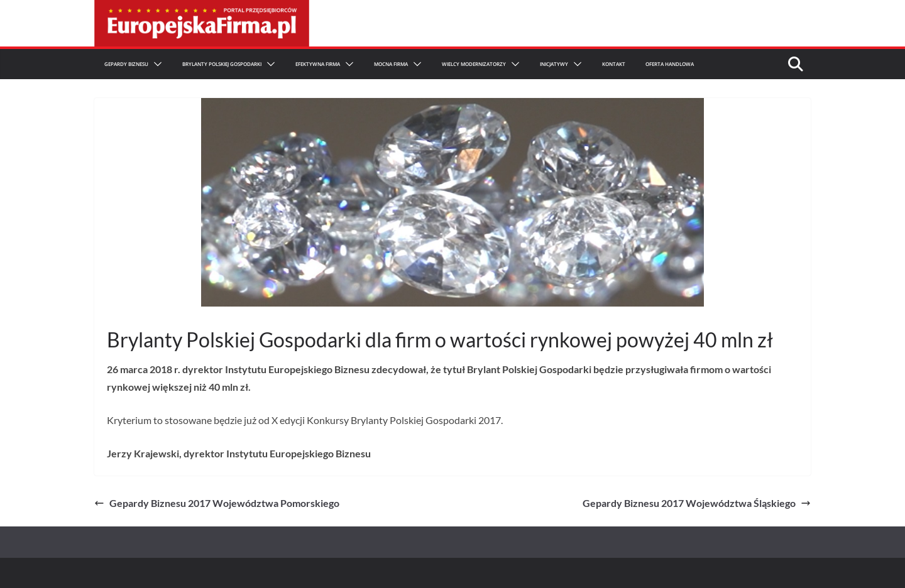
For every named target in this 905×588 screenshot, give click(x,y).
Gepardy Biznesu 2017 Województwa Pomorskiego (217, 503)
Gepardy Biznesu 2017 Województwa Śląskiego (697, 503)
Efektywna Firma (318, 64)
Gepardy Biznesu (126, 64)
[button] (155, 64)
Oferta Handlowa (670, 64)
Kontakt (614, 64)
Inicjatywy (554, 64)
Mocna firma (391, 64)
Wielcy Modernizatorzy (474, 64)
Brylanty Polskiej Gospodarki (222, 64)
